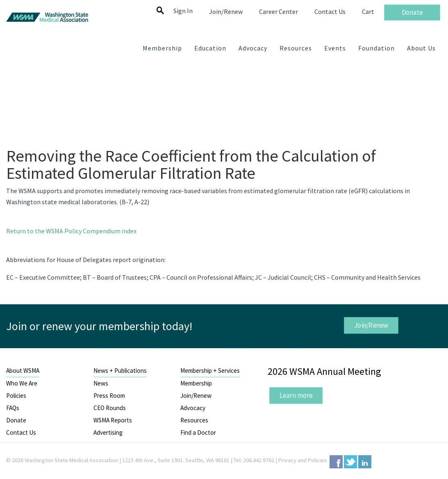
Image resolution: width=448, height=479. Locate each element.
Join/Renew (371, 325)
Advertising (108, 432)
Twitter (350, 462)
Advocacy (193, 408)
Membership (196, 383)
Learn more (296, 395)
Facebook (336, 462)
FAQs (13, 408)
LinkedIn (365, 462)
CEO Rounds (110, 408)
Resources (194, 420)
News (101, 383)
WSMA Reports (113, 420)
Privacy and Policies (303, 460)
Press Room (109, 396)
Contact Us (21, 432)
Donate (16, 420)
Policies (16, 396)
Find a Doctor (198, 432)
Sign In (183, 11)
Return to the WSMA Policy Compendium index (71, 231)
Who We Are (22, 383)
